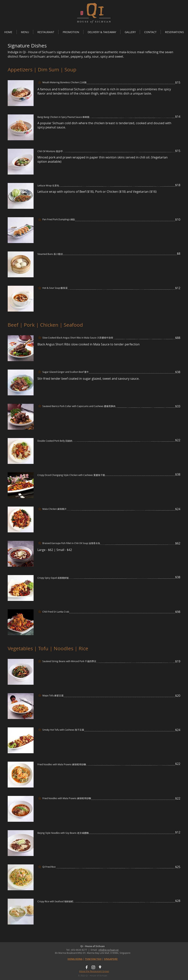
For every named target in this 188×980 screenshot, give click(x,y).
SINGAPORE (111, 959)
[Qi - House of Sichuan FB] (87, 967)
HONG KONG (75, 959)
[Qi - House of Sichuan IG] (93, 967)
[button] (25, 32)
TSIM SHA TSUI (93, 959)
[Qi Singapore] (100, 967)
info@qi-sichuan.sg (109, 950)
